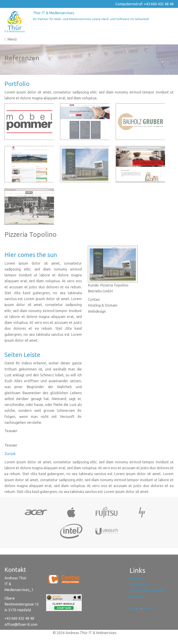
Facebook (137, 596)
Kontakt (136, 579)
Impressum (138, 584)
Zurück (10, 454)
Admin (135, 608)
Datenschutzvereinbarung (150, 590)
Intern (148, 608)
